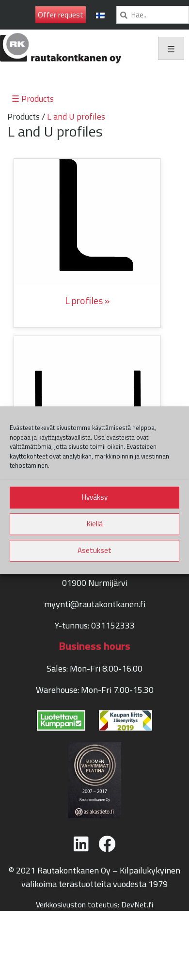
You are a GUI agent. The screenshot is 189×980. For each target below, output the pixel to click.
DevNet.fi (137, 904)
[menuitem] (100, 15)
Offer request (61, 15)
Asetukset (94, 550)
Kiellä (95, 524)
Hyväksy (95, 497)
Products (24, 116)
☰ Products (33, 99)
